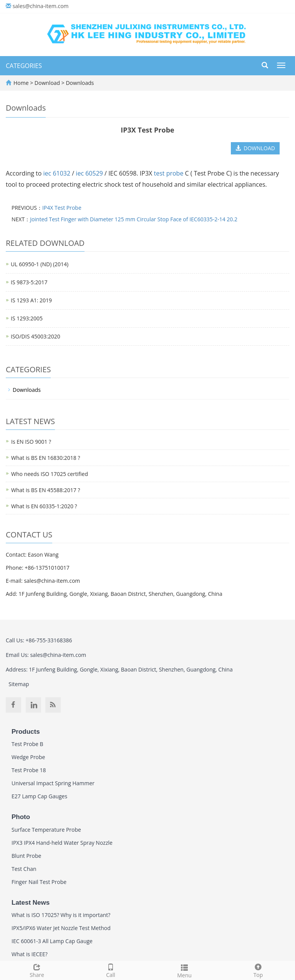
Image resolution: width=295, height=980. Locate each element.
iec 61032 (57, 173)
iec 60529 (89, 173)
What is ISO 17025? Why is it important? (61, 915)
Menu (184, 970)
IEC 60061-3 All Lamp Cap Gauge (52, 941)
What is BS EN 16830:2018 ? (46, 458)
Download (48, 83)
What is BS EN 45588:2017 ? (46, 490)
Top (258, 970)
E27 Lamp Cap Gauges (39, 796)
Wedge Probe (28, 757)
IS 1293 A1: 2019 (31, 300)
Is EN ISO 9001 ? (31, 442)
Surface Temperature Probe (46, 830)
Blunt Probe (26, 856)
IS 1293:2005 (27, 318)
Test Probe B (27, 744)
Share (37, 970)
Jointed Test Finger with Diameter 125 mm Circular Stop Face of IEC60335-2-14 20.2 (134, 219)
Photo (21, 817)
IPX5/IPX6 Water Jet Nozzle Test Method (61, 928)
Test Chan (24, 869)
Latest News (31, 903)
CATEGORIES (24, 66)
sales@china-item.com (41, 6)
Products (26, 732)
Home (21, 83)
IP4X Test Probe (62, 208)
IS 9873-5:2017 (29, 282)
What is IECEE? (30, 954)
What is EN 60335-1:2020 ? (44, 506)
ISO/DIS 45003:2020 (36, 336)
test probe (168, 173)
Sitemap (19, 684)
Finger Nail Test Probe (39, 882)
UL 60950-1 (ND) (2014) (40, 264)
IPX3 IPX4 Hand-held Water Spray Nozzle (62, 843)
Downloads (79, 83)
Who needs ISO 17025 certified (50, 474)
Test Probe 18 (29, 770)
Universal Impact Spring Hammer (53, 783)
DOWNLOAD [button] (255, 148)
